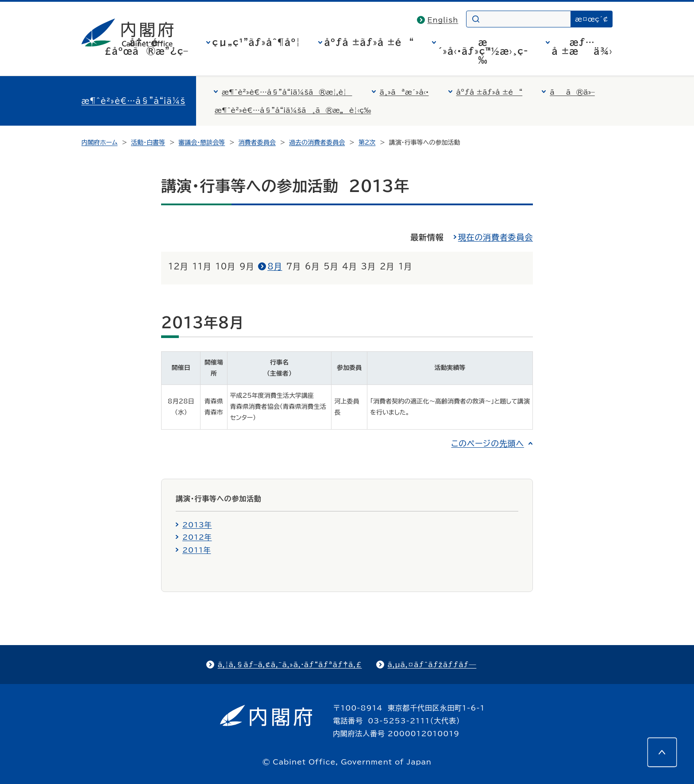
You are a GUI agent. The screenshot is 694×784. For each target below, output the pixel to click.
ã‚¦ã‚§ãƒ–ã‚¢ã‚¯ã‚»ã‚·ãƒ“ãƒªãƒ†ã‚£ (290, 665)
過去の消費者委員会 (317, 142)
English (443, 20)
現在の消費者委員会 (495, 237)
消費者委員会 (257, 142)
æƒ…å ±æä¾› (582, 46)
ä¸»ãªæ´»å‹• (404, 92)
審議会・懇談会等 (202, 142)
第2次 (367, 142)
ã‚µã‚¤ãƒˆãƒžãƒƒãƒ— (432, 665)
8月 (275, 266)
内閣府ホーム (99, 142)
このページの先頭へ (488, 443)
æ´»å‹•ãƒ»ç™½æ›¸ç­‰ (483, 51)
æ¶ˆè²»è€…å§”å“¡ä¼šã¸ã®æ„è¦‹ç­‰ (293, 110)
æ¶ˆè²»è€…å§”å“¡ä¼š (133, 101)
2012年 (197, 537)
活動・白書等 (148, 142)
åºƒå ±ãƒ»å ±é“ (369, 42)
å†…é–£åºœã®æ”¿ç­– (147, 46)
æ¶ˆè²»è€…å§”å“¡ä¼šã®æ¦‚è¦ (287, 92)
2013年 (197, 525)
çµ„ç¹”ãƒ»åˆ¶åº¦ (256, 42)
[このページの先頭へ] (662, 752)
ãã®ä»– (572, 92)
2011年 (197, 550)
